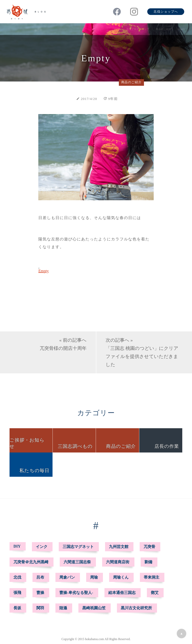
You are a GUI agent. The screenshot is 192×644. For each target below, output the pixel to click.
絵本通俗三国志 (122, 593)
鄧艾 (155, 593)
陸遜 (63, 608)
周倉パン (67, 577)
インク (42, 547)
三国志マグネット (78, 547)
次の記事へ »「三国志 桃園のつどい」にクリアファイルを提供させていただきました (142, 352)
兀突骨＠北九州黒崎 (31, 562)
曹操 (40, 593)
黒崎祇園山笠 (94, 608)
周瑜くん (121, 577)
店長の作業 (167, 446)
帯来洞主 (152, 577)
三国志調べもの (75, 446)
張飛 (17, 593)
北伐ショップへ (166, 12)
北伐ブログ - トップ (138, 29)
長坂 (17, 608)
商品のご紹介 (164, 29)
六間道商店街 (118, 562)
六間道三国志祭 (77, 562)
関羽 (40, 608)
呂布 (40, 577)
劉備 (148, 562)
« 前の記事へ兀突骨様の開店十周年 (63, 344)
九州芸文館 (119, 547)
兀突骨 (149, 547)
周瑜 (94, 577)
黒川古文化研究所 (136, 608)
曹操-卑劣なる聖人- (76, 593)
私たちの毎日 (34, 471)
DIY (17, 546)
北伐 (17, 577)
